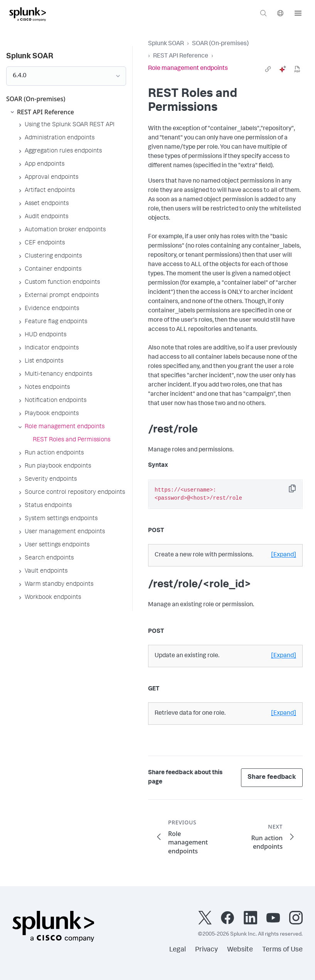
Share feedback (272, 777)
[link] (268, 69)
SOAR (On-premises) (220, 44)
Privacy (206, 950)
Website (240, 950)
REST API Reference (181, 56)
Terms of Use (282, 950)
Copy (298, 491)
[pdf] (297, 69)
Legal (178, 950)
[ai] (283, 69)
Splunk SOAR (166, 44)
